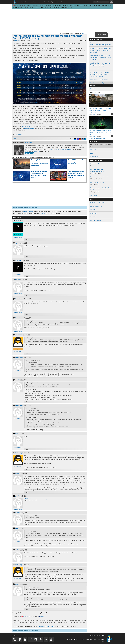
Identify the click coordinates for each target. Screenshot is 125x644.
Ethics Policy (93, 639)
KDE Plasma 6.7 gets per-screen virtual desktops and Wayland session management (100, 74)
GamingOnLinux (24, 2)
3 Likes (14, 139)
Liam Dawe (17, 41)
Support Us (94, 210)
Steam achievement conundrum (100, 177)
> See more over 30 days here (99, 80)
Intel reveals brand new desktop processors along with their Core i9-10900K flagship (47, 37)
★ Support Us (101, 35)
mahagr (18, 473)
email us (43, 213)
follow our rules (28, 211)
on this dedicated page (47, 626)
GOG (61, 7)
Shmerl (18, 280)
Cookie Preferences (96, 206)
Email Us (93, 89)
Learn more (84, 33)
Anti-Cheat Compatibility (98, 203)
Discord (57, 2)
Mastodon (37, 151)
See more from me (30, 153)
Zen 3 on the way (29, 128)
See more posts (95, 195)
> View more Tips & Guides (97, 139)
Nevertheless (19, 299)
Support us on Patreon (19, 5)
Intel (21, 134)
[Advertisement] (62, 21)
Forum (63, 2)
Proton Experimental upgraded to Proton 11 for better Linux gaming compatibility (100, 50)
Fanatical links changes (97, 182)
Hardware (18, 134)
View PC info (18, 237)
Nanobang (19, 453)
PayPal (25, 7)
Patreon (25, 617)
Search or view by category (98, 83)
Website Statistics (96, 220)
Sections (34, 2)
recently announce (27, 126)
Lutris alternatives (96, 164)
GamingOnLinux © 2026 (97, 635)
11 (112, 114)
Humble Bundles (95, 157)
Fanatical (93, 150)
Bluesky (50, 2)
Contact (93, 86)
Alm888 (18, 380)
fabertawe (18, 260)
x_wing (17, 243)
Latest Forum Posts (96, 161)
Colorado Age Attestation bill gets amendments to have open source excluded (101, 58)
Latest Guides (95, 92)
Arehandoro (19, 335)
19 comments (83, 40)
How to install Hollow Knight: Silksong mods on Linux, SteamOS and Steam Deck (101, 132)
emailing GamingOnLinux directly (61, 149)
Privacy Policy (85, 639)
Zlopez (17, 220)
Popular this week (96, 40)
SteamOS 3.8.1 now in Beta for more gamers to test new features (77, 162)
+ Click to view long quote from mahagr (36, 499)
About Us (93, 217)
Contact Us (42, 2)
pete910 (18, 434)
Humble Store (69, 7)
